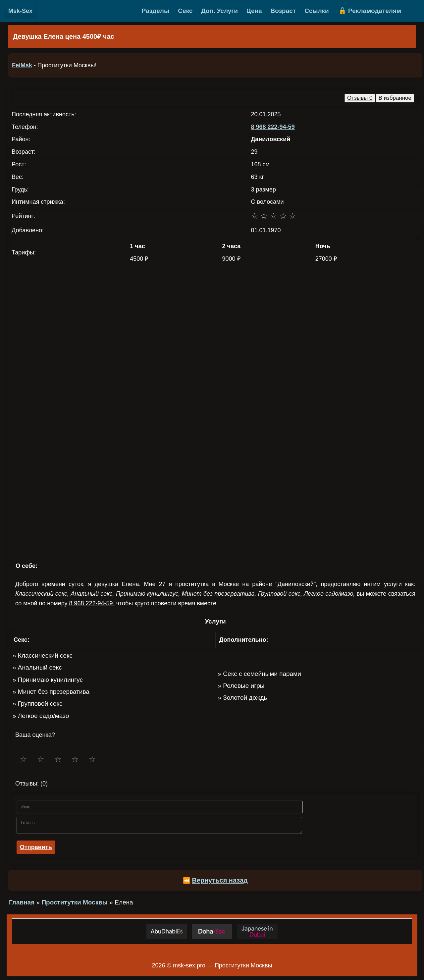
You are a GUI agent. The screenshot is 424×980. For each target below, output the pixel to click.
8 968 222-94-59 (273, 127)
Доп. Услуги (219, 11)
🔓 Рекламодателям (370, 11)
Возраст (283, 11)
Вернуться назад (220, 882)
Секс (185, 11)
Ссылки (317, 11)
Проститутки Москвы (75, 904)
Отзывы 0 (360, 98)
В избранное (395, 98)
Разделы (156, 11)
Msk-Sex (20, 11)
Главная (22, 904)
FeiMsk (22, 65)
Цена (254, 11)
